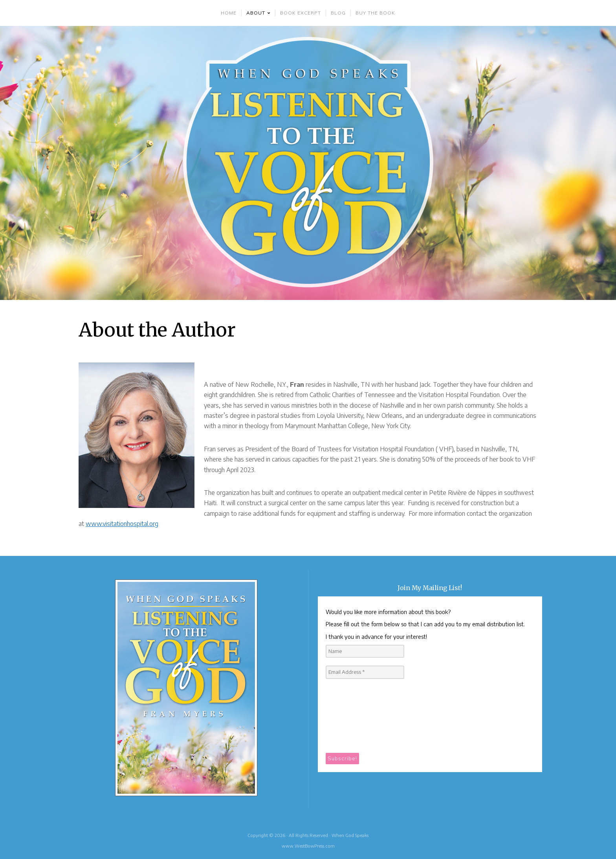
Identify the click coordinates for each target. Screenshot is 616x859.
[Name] (365, 651)
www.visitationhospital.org (122, 524)
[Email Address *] (365, 672)
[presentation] (358, 715)
